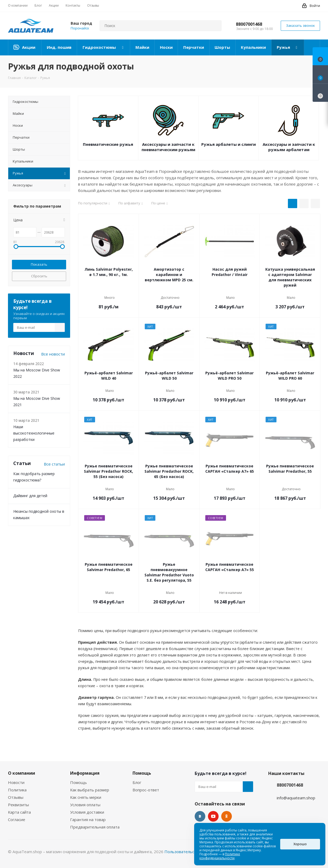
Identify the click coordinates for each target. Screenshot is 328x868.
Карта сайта (19, 812)
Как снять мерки (86, 797)
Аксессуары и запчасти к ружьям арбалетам (289, 147)
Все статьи (54, 464)
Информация (85, 773)
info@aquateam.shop (296, 798)
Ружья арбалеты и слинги (229, 144)
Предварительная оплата (95, 827)
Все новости (53, 354)
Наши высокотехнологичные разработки (34, 433)
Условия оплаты (85, 805)
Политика (17, 790)
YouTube (213, 816)
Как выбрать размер (90, 790)
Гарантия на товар (88, 819)
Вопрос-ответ (146, 790)
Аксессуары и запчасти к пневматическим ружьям (168, 147)
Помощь (78, 782)
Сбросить (39, 276)
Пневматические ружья (108, 144)
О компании (22, 773)
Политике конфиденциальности (220, 856)
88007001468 (249, 24)
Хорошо (300, 844)
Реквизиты (18, 805)
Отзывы (16, 797)
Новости (16, 782)
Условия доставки (87, 812)
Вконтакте (200, 816)
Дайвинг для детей (30, 496)
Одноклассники (227, 816)
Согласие (17, 819)
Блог (137, 782)
